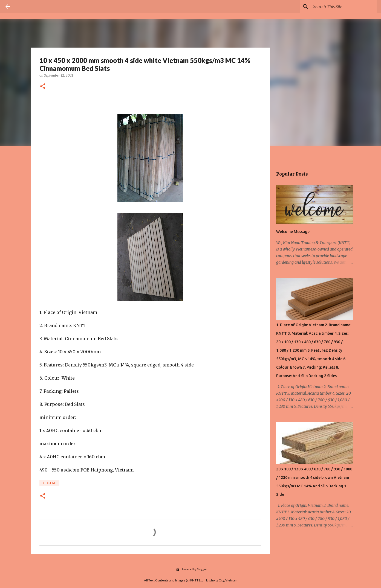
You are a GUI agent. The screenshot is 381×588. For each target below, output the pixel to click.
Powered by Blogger (191, 569)
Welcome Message (293, 232)
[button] (43, 87)
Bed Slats (49, 483)
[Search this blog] (344, 7)
